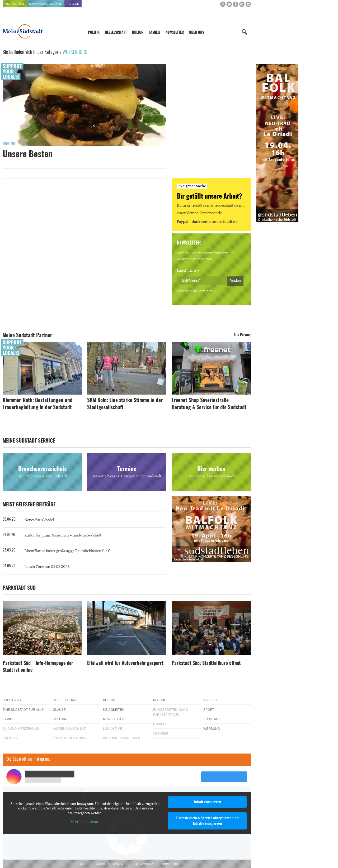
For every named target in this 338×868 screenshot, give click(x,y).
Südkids (10, 738)
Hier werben (15, 4)
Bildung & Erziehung (21, 729)
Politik (94, 33)
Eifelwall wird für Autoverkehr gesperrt (125, 664)
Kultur (138, 33)
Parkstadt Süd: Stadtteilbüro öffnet (206, 664)
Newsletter (175, 33)
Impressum (171, 864)
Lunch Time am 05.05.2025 (47, 567)
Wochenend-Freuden (195, 291)
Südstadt (9, 144)
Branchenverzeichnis (46, 4)
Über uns (197, 33)
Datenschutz (143, 864)
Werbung (212, 729)
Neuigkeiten (114, 710)
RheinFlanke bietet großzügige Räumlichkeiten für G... (69, 551)
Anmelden (235, 281)
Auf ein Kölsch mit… (71, 729)
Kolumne (61, 719)
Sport (209, 710)
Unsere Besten (28, 155)
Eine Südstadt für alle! (24, 710)
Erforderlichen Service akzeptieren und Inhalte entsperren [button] (207, 821)
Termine (73, 4)
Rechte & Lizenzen (110, 864)
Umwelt (160, 724)
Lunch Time (187, 271)
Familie (154, 33)
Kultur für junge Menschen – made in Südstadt (63, 535)
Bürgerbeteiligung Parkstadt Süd (171, 712)
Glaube (59, 710)
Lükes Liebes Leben (70, 738)
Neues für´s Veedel (39, 520)
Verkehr (161, 734)
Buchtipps (12, 700)
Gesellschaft (116, 33)
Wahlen (210, 700)
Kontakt (80, 864)
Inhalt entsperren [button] (207, 802)
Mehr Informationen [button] (85, 822)
